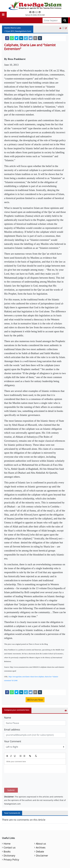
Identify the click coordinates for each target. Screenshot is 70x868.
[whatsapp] (12, 38)
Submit (11, 778)
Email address (12, 730)
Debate (40, 839)
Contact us (10, 835)
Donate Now (35, 700)
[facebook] (7, 38)
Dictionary (9, 843)
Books (7, 839)
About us (41, 831)
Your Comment (13, 741)
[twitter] (16, 38)
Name (8, 718)
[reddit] (31, 38)
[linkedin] (21, 38)
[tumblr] (40, 38)
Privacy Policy (11, 847)
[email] (35, 38)
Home (7, 831)
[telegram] (26, 38)
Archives (41, 835)
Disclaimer (42, 843)
